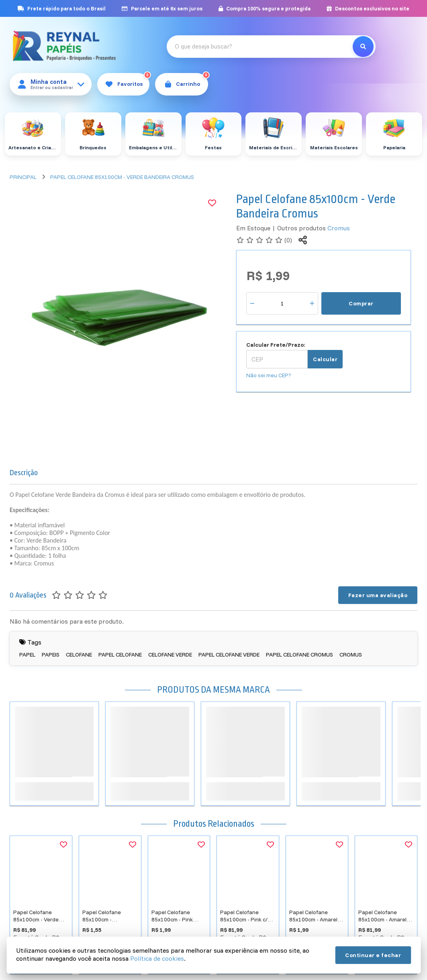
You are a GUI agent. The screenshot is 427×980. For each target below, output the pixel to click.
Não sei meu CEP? (269, 375)
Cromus (339, 228)
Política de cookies (157, 958)
